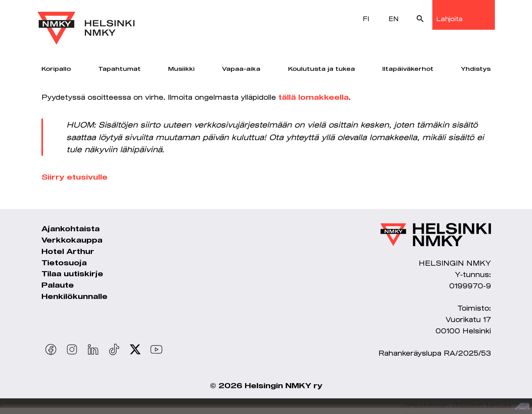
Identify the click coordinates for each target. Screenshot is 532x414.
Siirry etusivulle (74, 178)
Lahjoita (449, 19)
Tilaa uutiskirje (72, 274)
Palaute (58, 286)
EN (394, 19)
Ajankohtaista (71, 229)
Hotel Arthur (68, 252)
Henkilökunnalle (74, 297)
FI (366, 19)
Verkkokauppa (72, 241)
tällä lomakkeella (313, 98)
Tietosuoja (64, 263)
